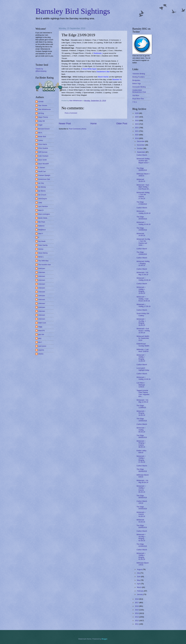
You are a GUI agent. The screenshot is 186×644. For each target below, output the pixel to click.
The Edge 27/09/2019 (142, 203)
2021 (137, 131)
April (139, 584)
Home (94, 124)
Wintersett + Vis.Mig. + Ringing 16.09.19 (141, 322)
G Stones (42, 168)
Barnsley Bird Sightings (73, 11)
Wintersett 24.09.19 (141, 234)
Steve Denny (43, 253)
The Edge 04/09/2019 (142, 508)
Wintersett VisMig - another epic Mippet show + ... (144, 162)
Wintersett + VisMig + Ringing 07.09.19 (141, 459)
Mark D (41, 210)
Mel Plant (42, 222)
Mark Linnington (44, 214)
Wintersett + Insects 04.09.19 (141, 514)
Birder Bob (42, 137)
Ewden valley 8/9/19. (141, 452)
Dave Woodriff (43, 164)
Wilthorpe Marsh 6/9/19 (143, 476)
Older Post (122, 124)
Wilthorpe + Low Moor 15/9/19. (143, 350)
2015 (137, 610)
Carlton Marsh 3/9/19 (142, 502)
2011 (137, 624)
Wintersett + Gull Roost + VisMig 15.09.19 (143, 331)
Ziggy (40, 327)
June (139, 577)
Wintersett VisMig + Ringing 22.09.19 (143, 263)
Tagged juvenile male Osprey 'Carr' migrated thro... (143, 393)
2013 (137, 617)
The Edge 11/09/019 (141, 407)
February (140, 591)
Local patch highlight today (143, 369)
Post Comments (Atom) (78, 129)
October (140, 148)
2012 (137, 621)
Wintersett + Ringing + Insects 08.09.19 (141, 444)
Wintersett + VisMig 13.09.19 (143, 378)
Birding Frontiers (138, 77)
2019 (137, 138)
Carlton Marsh (142, 155)
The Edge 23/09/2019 (142, 253)
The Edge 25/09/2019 (142, 218)
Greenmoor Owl (44, 179)
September (141, 152)
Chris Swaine (43, 148)
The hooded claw (44, 265)
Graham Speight (44, 175)
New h (40, 234)
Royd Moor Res (138, 99)
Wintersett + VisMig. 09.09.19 (141, 430)
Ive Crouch (42, 195)
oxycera (41, 350)
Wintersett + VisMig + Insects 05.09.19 (141, 489)
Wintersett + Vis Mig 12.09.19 (142, 401)
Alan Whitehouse (44, 109)
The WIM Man (43, 261)
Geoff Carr (42, 171)
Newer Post (65, 124)
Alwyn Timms (43, 117)
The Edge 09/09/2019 (142, 436)
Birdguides (136, 80)
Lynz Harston (43, 206)
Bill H (40, 133)
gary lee (41, 334)
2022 (137, 128)
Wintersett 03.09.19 (141, 521)
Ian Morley (42, 187)
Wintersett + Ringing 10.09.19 (141, 413)
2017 (137, 603)
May (139, 580)
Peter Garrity (43, 245)
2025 (137, 117)
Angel (40, 125)
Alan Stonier (43, 105)
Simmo (41, 249)
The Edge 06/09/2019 (142, 470)
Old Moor (136, 95)
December (141, 141)
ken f (40, 342)
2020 (137, 135)
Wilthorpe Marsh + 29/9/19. (143, 175)
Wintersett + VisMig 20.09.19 (143, 279)
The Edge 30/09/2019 (142, 169)
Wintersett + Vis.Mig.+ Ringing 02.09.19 (141, 537)
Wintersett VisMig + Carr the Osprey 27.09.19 (143, 196)
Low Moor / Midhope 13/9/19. (141, 385)
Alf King (41, 113)
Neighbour (42, 230)
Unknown (42, 268)
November (141, 145)
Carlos (40, 140)
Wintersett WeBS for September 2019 (143, 338)
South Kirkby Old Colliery (143, 314)
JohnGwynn (42, 199)
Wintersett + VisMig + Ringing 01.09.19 (141, 556)
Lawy (40, 202)
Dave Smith (42, 160)
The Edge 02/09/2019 (142, 545)
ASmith (41, 102)
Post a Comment (71, 113)
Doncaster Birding (139, 87)
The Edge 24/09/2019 (142, 229)
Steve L (41, 257)
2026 (137, 113)
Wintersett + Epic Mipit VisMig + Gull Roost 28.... (143, 187)
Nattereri (41, 226)
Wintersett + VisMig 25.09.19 (143, 223)
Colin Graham (43, 156)
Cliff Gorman (43, 152)
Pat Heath (42, 241)
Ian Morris (42, 191)
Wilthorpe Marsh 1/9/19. (143, 564)
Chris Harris (42, 144)
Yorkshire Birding (139, 74)
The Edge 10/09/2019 (142, 420)
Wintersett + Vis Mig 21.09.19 (142, 273)
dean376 (41, 331)
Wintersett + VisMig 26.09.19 (143, 212)
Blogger (104, 639)
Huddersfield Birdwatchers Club (139, 91)
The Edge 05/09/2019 (142, 497)
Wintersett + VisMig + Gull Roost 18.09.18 (143, 299)
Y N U (135, 102)
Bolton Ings (137, 83)
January (140, 594)
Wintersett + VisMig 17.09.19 (143, 305)
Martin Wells (43, 218)
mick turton (42, 346)
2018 (137, 599)
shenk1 (41, 354)
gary (40, 338)
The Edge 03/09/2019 (142, 526)
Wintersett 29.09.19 (141, 180)
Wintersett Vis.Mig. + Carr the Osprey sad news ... (143, 242)
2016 (137, 606)
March (139, 587)
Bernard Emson (44, 129)
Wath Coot (42, 323)
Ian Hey (41, 183)
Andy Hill (41, 121)
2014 (137, 613)
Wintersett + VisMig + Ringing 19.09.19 (141, 290)
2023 (137, 124)
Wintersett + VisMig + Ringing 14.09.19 (141, 358)
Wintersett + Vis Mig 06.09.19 (142, 481)
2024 (137, 120)
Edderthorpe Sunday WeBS (143, 345)
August (140, 569)
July (139, 573)
